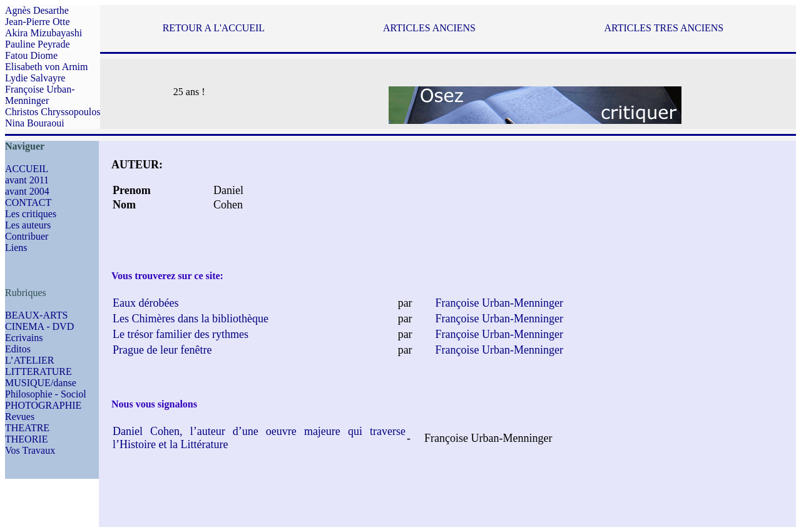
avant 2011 (27, 180)
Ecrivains (24, 338)
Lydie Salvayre (35, 78)
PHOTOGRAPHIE (43, 405)
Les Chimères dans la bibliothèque (191, 319)
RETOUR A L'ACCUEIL (214, 28)
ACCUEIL (27, 169)
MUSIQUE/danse (41, 383)
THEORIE (26, 439)
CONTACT (28, 202)
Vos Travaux (30, 450)
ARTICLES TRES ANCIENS (664, 28)
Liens (16, 248)
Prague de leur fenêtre (162, 350)
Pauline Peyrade (38, 44)
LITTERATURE (38, 371)
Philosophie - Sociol (46, 394)
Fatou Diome (31, 55)
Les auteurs (28, 225)
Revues (20, 417)
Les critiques (31, 214)
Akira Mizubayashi (43, 33)
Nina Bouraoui (35, 123)
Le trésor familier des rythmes (181, 334)
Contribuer (27, 236)
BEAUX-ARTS (36, 315)
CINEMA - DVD (39, 326)
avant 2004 (27, 191)
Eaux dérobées (145, 303)
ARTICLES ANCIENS (429, 28)
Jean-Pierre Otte (38, 22)
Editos (18, 349)
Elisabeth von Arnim (46, 67)
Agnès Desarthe (37, 10)
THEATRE (27, 428)
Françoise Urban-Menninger (40, 95)
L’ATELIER (30, 360)
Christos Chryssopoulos (53, 112)
